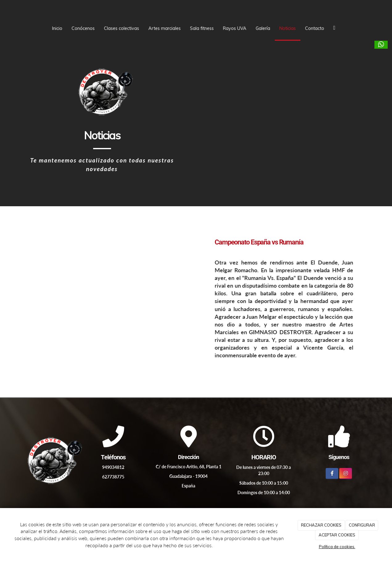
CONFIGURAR (362, 525)
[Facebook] (332, 473)
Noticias (288, 28)
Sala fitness (202, 28)
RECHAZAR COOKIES (321, 525)
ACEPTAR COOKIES (337, 535)
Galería (263, 28)
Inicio (57, 28)
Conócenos (83, 28)
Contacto (315, 28)
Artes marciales (165, 28)
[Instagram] (346, 473)
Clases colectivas (122, 28)
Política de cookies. (337, 547)
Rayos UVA (235, 28)
